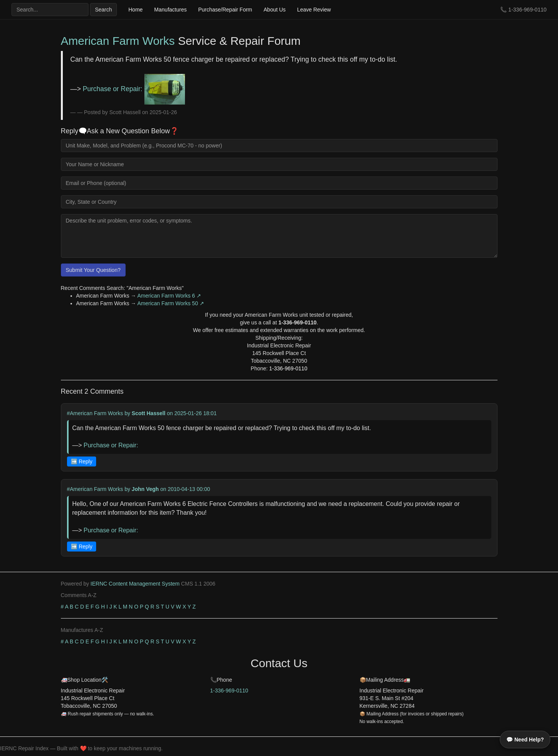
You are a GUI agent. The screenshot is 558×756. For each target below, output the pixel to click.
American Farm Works (118, 41)
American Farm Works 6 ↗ (169, 296)
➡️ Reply (82, 461)
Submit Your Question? (93, 270)
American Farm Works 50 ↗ (171, 303)
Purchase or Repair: (134, 89)
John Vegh (145, 489)
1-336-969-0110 (527, 10)
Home (135, 10)
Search (103, 10)
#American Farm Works (95, 413)
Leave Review (314, 10)
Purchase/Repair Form (225, 10)
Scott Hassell (149, 413)
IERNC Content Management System (135, 584)
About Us (275, 10)
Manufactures (171, 10)
